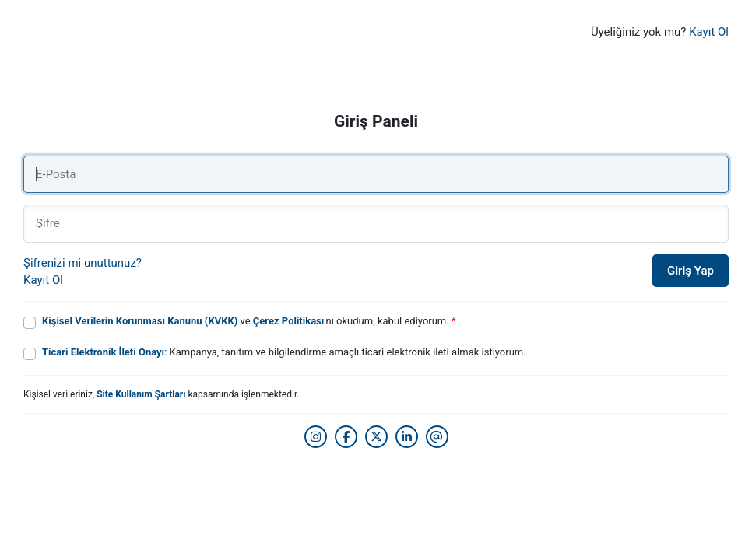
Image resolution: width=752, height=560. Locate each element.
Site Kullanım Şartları (141, 394)
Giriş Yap (691, 271)
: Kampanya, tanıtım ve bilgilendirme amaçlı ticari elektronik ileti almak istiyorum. (284, 352)
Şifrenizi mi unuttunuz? (83, 263)
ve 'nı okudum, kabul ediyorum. (249, 321)
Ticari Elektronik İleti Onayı (103, 352)
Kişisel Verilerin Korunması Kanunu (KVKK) (140, 321)
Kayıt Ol (709, 32)
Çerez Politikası (289, 321)
